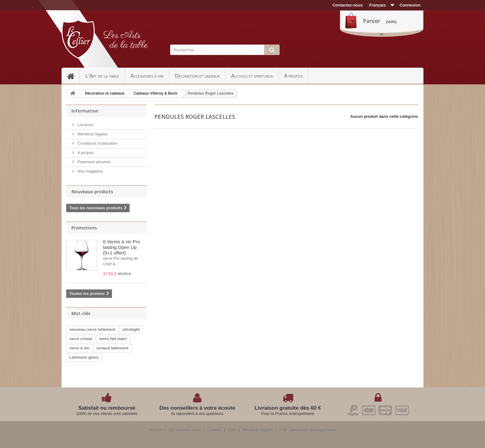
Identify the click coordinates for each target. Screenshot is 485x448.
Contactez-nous (348, 5)
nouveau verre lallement (92, 329)
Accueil (73, 76)
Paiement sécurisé (94, 162)
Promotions (84, 228)
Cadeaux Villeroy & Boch (156, 93)
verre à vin (79, 348)
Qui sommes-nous (184, 430)
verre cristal (81, 339)
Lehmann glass (84, 357)
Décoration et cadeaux (197, 76)
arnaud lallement (112, 348)
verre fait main (113, 339)
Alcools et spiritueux (252, 76)
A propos (293, 76)
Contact (214, 430)
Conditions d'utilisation (97, 143)
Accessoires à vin (147, 76)
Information (85, 111)
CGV (232, 430)
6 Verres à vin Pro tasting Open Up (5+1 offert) (121, 247)
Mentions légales (92, 134)
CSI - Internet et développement (308, 430)
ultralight (131, 329)
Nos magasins (90, 171)
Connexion (410, 5)
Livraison (85, 125)
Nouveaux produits (92, 192)
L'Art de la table (102, 76)
